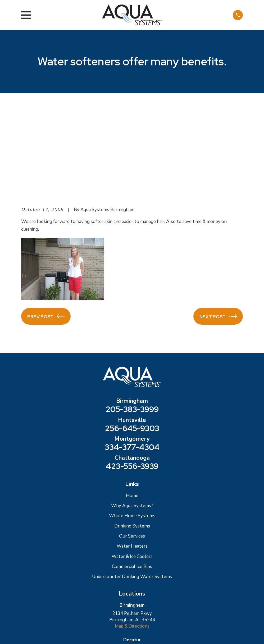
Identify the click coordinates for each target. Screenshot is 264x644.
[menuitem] (29, 633)
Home (132, 405)
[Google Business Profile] (125, 600)
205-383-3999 (132, 319)
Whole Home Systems (132, 426)
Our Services (132, 446)
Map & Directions (132, 536)
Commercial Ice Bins (132, 477)
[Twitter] (153, 600)
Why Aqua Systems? (132, 416)
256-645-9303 (132, 338)
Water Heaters (132, 456)
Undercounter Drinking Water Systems (132, 487)
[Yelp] (111, 600)
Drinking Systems (132, 436)
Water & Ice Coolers (132, 466)
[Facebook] (139, 600)
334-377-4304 (132, 357)
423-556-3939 (132, 376)
